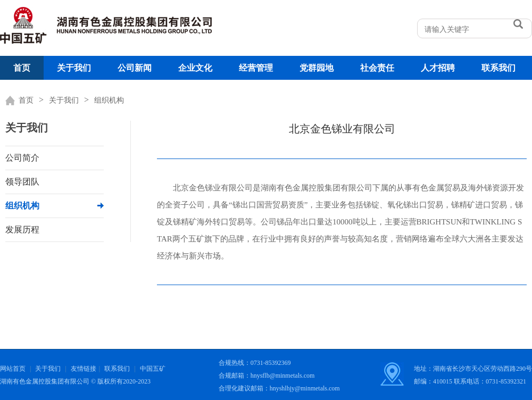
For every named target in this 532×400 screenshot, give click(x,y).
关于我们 (74, 68)
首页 (22, 68)
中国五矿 (153, 369)
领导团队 (22, 182)
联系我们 (498, 68)
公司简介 (22, 158)
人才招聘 (438, 68)
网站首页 (13, 369)
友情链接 (84, 369)
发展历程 (22, 230)
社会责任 (377, 68)
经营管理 (256, 68)
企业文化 (195, 68)
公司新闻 (135, 68)
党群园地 (317, 68)
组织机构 (109, 100)
